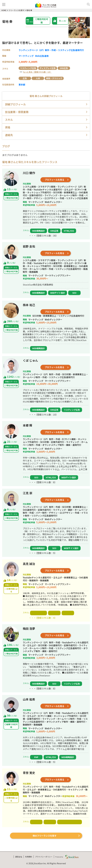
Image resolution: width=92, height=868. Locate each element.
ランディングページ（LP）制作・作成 (37, 50)
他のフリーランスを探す (45, 836)
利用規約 (29, 857)
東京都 (22, 85)
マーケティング (26, 56)
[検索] (87, 4)
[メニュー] (4, 4)
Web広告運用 (42, 56)
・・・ (35, 72)
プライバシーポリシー (44, 857)
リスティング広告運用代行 (71, 50)
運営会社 (19, 857)
